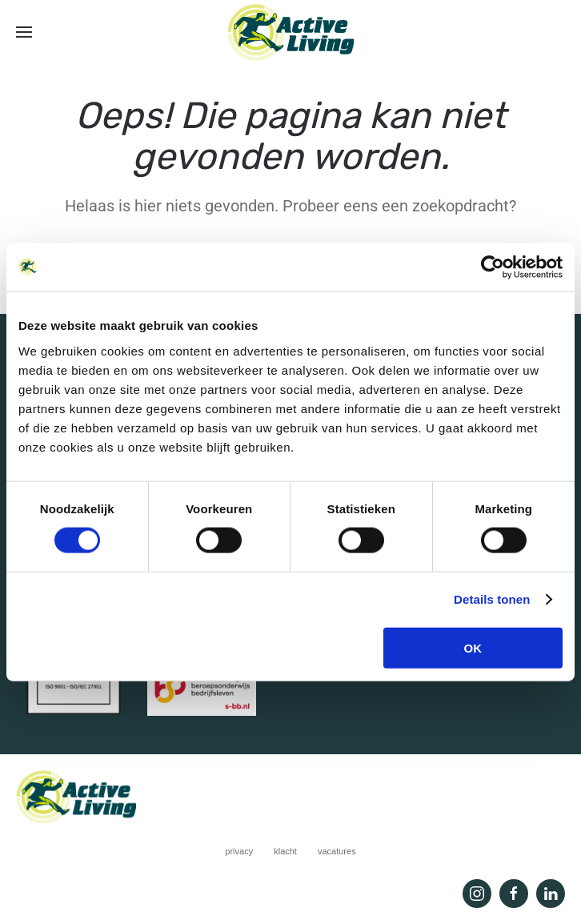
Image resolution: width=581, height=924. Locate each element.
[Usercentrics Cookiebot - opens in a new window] (493, 267)
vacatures (337, 851)
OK (473, 647)
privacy (239, 851)
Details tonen (492, 599)
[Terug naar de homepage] (290, 32)
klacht (285, 851)
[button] (24, 32)
